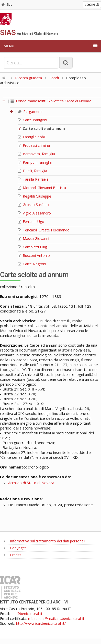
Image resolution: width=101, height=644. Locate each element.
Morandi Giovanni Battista (42, 188)
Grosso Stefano (33, 205)
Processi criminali (35, 145)
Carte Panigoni (32, 120)
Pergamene (30, 111)
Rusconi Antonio (34, 255)
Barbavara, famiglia (36, 154)
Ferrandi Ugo (31, 222)
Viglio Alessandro (34, 213)
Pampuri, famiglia (35, 162)
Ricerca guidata (29, 78)
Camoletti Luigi (33, 247)
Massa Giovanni (33, 238)
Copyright (15, 548)
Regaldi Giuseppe (35, 196)
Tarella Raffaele (33, 179)
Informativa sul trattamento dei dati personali (44, 541)
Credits (13, 555)
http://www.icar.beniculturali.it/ (41, 623)
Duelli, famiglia (32, 171)
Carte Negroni (32, 264)
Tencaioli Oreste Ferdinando (44, 230)
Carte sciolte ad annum (41, 128)
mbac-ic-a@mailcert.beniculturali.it (56, 618)
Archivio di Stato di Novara (31, 483)
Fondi (54, 78)
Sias (7, 4)
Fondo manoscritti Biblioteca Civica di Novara (51, 101)
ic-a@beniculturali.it (27, 614)
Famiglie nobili (32, 137)
